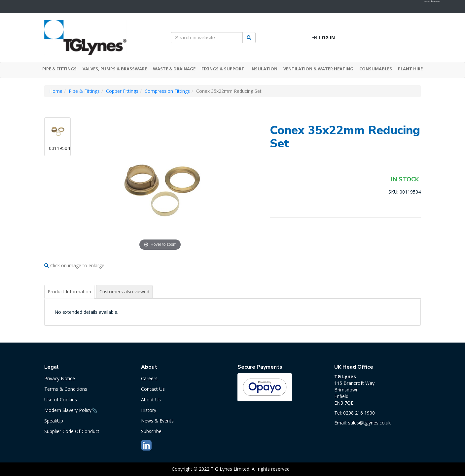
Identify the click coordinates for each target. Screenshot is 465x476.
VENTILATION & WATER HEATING (318, 69)
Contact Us (153, 389)
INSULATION (264, 69)
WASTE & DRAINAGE (174, 69)
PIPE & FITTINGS (59, 69)
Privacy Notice (60, 378)
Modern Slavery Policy (68, 410)
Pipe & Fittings (84, 91)
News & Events (157, 421)
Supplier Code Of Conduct (72, 431)
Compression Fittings (167, 91)
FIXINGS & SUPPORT (223, 69)
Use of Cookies (61, 400)
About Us (151, 400)
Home (56, 91)
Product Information (69, 292)
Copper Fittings (122, 91)
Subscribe (151, 431)
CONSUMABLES (376, 69)
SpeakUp (54, 421)
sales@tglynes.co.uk (369, 423)
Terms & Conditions (66, 389)
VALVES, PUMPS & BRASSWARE (115, 69)
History (149, 410)
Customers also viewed (124, 292)
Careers (149, 378)
